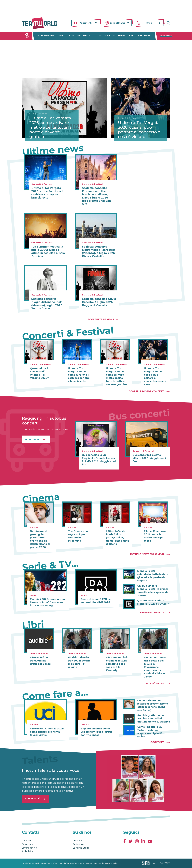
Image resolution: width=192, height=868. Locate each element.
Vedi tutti (166, 36)
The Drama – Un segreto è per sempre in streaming (78, 536)
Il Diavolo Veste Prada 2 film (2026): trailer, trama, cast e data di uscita (117, 538)
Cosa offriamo (117, 23)
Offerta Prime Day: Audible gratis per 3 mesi (41, 661)
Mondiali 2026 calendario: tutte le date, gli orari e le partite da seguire (153, 576)
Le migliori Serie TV (152, 612)
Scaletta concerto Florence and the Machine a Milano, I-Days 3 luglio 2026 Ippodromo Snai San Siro (96, 196)
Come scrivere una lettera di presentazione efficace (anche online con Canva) (153, 705)
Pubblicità (27, 851)
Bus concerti (85, 36)
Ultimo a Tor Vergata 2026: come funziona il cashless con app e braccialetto (47, 193)
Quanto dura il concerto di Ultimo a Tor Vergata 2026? (39, 373)
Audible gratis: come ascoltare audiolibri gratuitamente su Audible (154, 719)
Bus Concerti (33, 439)
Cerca (168, 23)
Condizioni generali (30, 863)
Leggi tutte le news (100, 319)
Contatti (26, 841)
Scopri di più (33, 799)
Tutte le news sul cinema (147, 554)
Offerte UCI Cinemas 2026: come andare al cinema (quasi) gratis (47, 732)
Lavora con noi (30, 848)
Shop (149, 23)
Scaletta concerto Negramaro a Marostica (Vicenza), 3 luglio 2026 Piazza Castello (99, 251)
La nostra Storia (81, 848)
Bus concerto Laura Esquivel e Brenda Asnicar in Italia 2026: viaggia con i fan (99, 460)
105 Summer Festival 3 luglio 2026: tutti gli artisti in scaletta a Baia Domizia (48, 251)
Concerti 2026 (46, 36)
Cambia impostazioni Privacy (71, 863)
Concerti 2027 (66, 36)
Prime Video (143, 36)
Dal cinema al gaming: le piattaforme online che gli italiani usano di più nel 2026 (40, 539)
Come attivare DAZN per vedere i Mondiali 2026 (96, 601)
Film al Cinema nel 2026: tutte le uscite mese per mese (156, 536)
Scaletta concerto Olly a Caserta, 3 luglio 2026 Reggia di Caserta (99, 302)
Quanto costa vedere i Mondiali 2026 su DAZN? (153, 602)
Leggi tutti (157, 742)
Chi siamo (78, 841)
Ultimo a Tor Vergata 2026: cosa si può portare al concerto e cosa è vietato (139, 130)
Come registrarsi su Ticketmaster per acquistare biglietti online (150, 732)
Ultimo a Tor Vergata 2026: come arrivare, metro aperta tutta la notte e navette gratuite (51, 127)
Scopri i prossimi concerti (147, 391)
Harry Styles (126, 36)
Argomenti (86, 23)
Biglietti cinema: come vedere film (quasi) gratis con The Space (97, 732)
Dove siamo (28, 844)
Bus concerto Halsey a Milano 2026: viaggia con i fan (149, 458)
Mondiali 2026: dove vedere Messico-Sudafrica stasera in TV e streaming (48, 602)
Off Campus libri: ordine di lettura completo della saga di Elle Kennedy (117, 664)
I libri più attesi (154, 684)
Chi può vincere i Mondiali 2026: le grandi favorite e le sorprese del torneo (153, 591)
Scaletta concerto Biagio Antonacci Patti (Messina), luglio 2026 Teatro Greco (47, 304)
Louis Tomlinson (105, 36)
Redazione (78, 844)
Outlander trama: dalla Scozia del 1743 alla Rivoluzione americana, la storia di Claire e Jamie (155, 667)
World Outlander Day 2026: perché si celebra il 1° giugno (79, 662)
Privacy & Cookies (49, 863)
